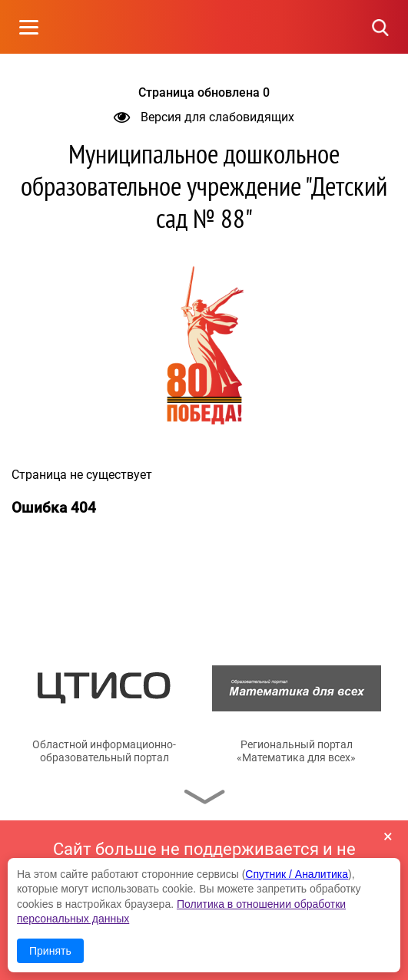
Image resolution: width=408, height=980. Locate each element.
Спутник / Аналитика (297, 874)
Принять (50, 951)
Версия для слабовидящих (204, 117)
